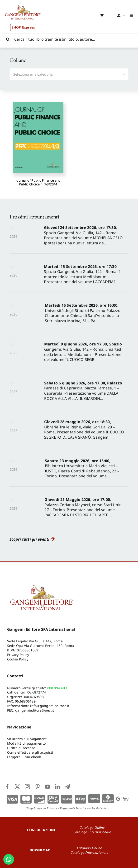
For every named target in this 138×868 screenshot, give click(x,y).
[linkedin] (57, 787)
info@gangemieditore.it (50, 706)
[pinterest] (38, 787)
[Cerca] (8, 39)
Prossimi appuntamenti (34, 217)
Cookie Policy (18, 659)
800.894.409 (57, 688)
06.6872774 (37, 693)
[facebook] (7, 787)
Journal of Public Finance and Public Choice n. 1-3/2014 (38, 183)
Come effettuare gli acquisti (30, 753)
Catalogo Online (92, 828)
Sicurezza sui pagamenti (27, 739)
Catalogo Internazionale (92, 832)
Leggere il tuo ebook (24, 757)
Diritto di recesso (21, 748)
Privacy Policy (18, 655)
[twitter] (17, 787)
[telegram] (67, 787)
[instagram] (27, 787)
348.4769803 (33, 697)
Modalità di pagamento (26, 744)
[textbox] (65, 75)
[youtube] (48, 787)
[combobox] (69, 75)
